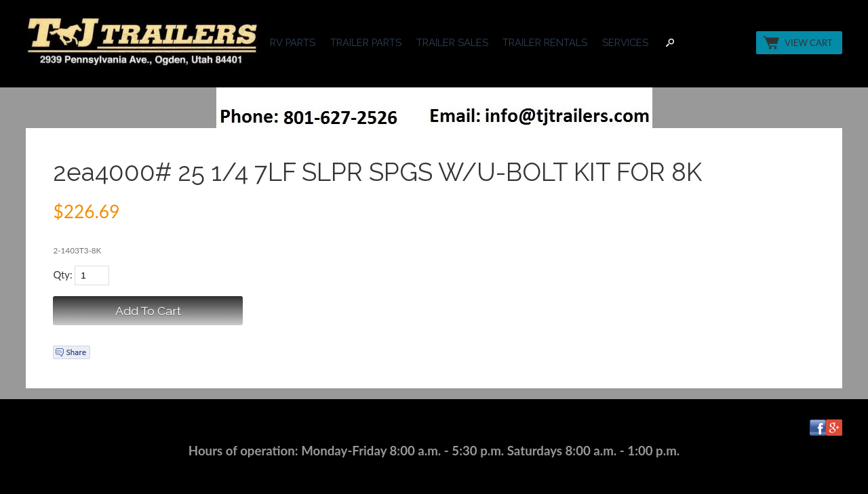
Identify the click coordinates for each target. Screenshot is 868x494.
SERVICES (625, 42)
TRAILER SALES (452, 42)
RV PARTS (293, 42)
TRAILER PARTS (366, 42)
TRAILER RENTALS (545, 42)
